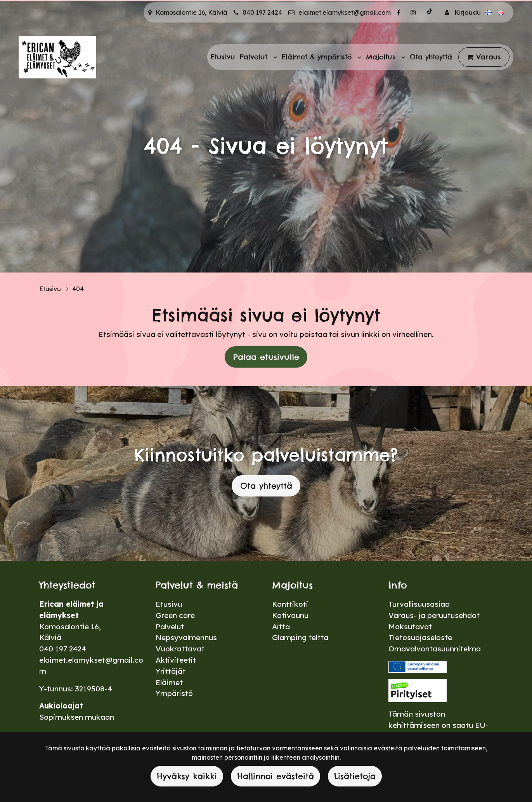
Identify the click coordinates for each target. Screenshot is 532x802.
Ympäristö (174, 693)
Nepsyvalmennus (186, 637)
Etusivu (223, 57)
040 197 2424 (262, 12)
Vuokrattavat (180, 649)
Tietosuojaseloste (420, 637)
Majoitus (382, 57)
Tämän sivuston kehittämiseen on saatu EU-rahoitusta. (438, 725)
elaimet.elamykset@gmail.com (345, 12)
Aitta (281, 627)
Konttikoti (290, 604)
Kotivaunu (290, 615)
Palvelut (255, 57)
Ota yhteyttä (431, 57)
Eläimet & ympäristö (318, 57)
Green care (175, 615)
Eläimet (169, 682)
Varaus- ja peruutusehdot (434, 615)
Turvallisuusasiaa (419, 604)
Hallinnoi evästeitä (276, 776)
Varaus (489, 57)
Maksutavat (410, 627)
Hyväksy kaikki (187, 776)
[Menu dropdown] (274, 57)
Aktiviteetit (176, 660)
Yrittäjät (171, 671)
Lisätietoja (355, 776)
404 (78, 289)
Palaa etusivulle (266, 357)
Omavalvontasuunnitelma (435, 649)
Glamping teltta (300, 637)
